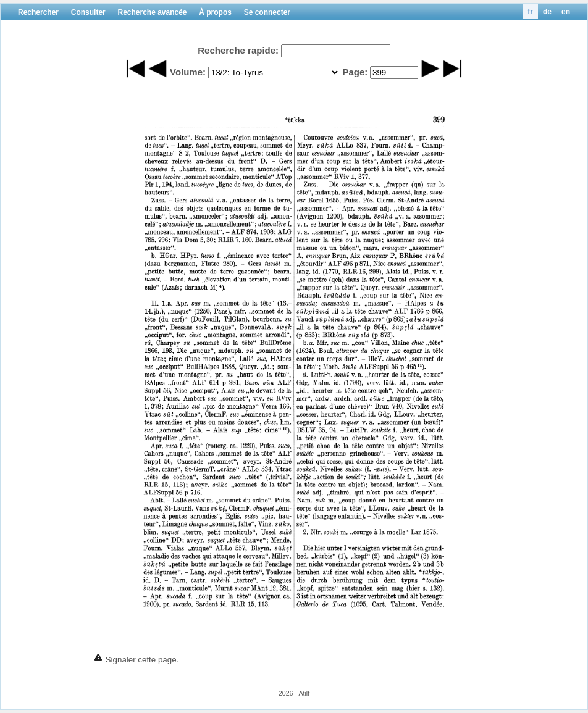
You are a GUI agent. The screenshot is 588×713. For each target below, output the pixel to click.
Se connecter (267, 12)
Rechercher (38, 12)
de (547, 12)
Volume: (188, 72)
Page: (355, 72)
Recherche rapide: (238, 50)
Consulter (88, 12)
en (566, 12)
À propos (215, 12)
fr (530, 12)
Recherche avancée (152, 12)
